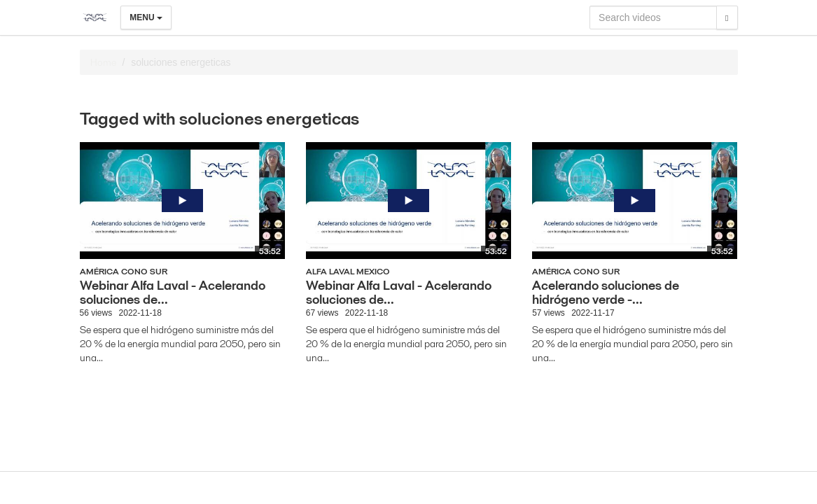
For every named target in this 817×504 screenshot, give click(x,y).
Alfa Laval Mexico (348, 271)
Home (103, 62)
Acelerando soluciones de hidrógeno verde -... (606, 292)
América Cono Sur (124, 271)
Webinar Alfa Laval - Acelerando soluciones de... (173, 292)
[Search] (727, 17)
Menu (146, 17)
